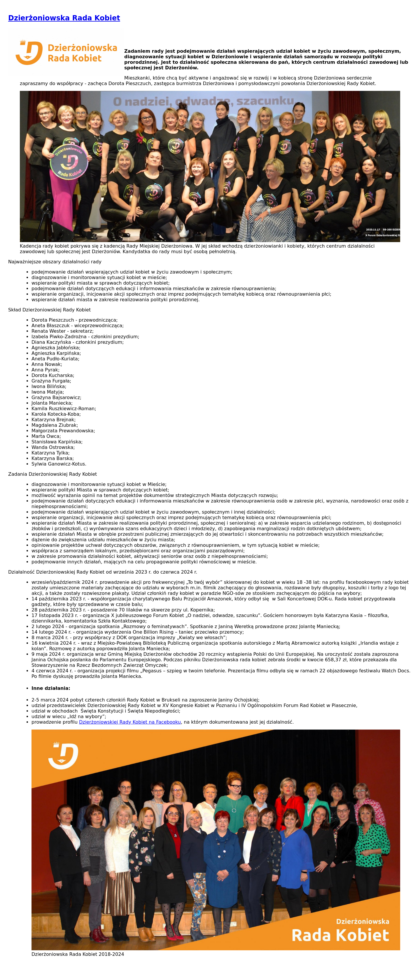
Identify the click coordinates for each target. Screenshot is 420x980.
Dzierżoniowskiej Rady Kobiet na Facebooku (130, 722)
